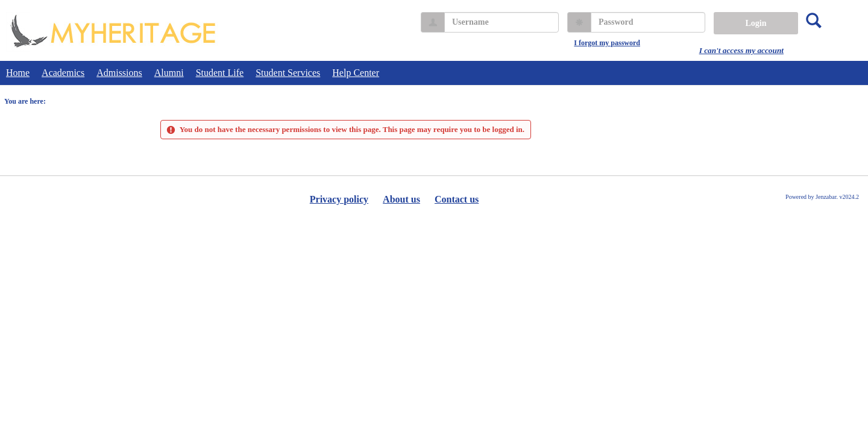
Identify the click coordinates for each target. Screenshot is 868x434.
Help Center (356, 73)
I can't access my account (741, 50)
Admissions (119, 73)
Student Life (220, 73)
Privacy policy (339, 199)
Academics (63, 73)
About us (401, 199)
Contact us (457, 199)
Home (18, 73)
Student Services (288, 73)
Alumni (169, 73)
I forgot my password (607, 43)
